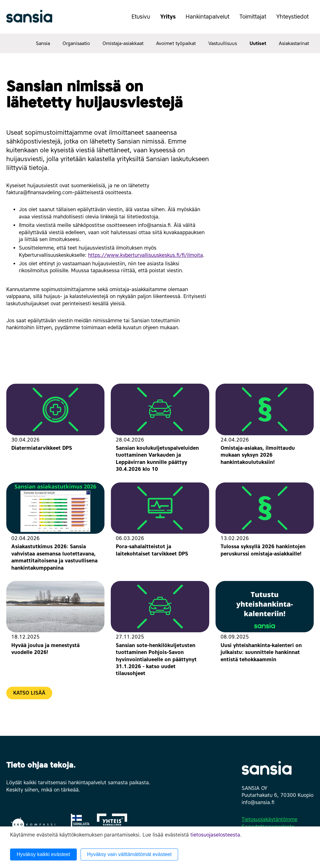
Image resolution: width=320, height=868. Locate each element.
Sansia (43, 43)
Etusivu (141, 17)
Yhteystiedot (295, 20)
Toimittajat (255, 20)
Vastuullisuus (223, 43)
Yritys (170, 20)
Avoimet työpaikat (176, 43)
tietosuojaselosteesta (215, 835)
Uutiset (258, 43)
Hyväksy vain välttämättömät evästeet (129, 854)
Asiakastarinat (294, 43)
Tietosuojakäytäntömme (269, 819)
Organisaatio (76, 43)
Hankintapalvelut (210, 20)
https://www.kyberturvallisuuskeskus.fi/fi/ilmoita (146, 255)
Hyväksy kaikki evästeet (43, 854)
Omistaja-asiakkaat (123, 43)
